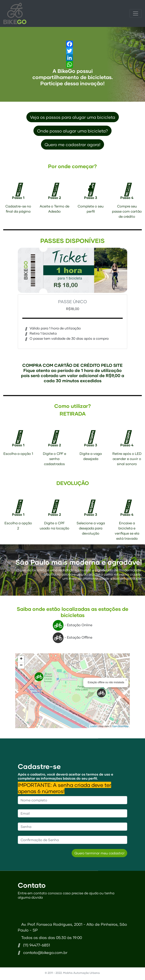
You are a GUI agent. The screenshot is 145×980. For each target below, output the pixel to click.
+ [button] (21, 659)
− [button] (21, 666)
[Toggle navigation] (136, 13)
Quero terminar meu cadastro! (99, 853)
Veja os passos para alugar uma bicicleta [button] (73, 117)
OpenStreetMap (120, 726)
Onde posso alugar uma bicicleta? (72, 131)
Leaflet (94, 726)
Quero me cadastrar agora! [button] (72, 144)
